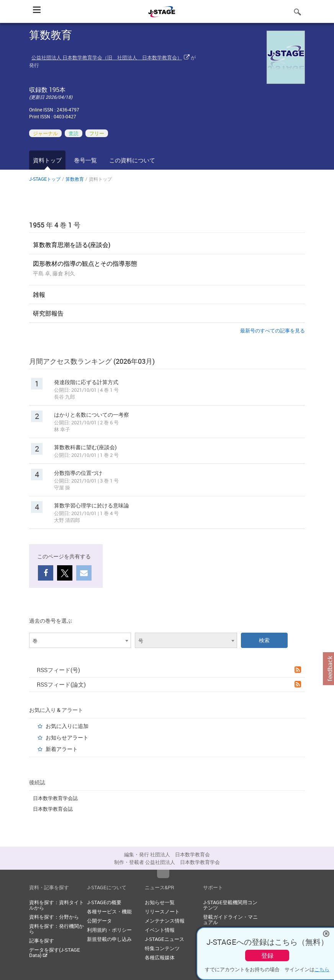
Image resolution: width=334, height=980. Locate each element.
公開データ (99, 921)
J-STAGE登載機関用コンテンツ (230, 905)
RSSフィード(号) (169, 670)
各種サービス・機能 (109, 911)
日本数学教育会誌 (53, 809)
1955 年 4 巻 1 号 (55, 225)
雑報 (39, 294)
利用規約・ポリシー (109, 930)
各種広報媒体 (160, 957)
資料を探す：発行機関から (56, 929)
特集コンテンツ (162, 948)
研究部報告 (48, 313)
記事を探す (42, 941)
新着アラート (62, 749)
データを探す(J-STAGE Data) (55, 952)
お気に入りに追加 (67, 726)
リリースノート (162, 911)
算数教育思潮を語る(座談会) (72, 245)
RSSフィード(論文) (169, 684)
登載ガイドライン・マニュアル (230, 919)
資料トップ (47, 160)
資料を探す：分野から (54, 917)
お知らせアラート (67, 737)
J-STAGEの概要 (104, 902)
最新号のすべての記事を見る (273, 330)
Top (163, 874)
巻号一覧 (85, 160)
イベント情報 (160, 930)
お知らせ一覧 (160, 902)
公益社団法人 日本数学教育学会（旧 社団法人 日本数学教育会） (107, 57)
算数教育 (75, 179)
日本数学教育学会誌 (55, 798)
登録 (267, 955)
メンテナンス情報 (165, 921)
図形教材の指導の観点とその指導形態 (85, 263)
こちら (322, 969)
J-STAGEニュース (165, 939)
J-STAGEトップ (45, 179)
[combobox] (80, 640)
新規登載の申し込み (109, 939)
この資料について (132, 160)
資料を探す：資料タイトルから (56, 905)
